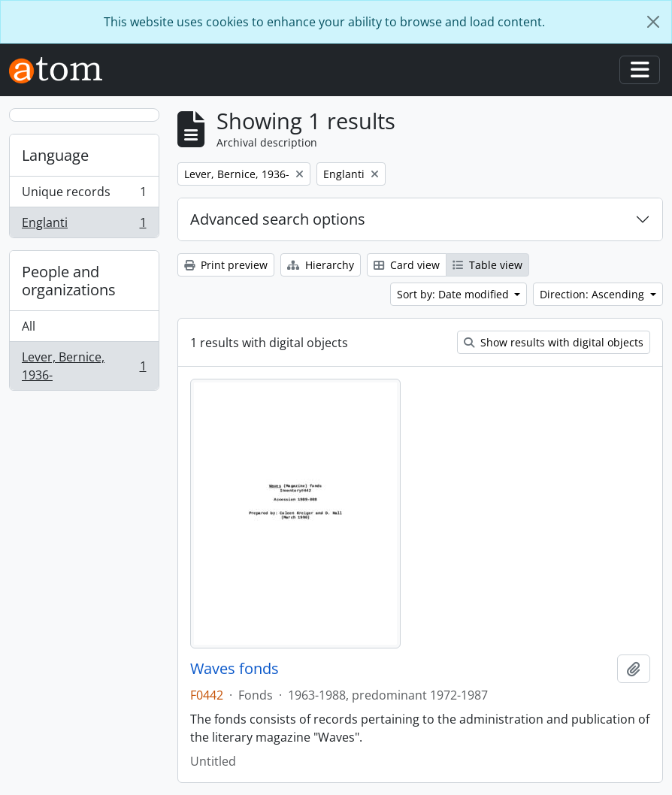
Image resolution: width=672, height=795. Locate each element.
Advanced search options (278, 219)
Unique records (84, 195)
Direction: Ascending (593, 294)
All (29, 326)
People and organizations (69, 281)
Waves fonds (235, 669)
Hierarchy (321, 265)
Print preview (226, 265)
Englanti (84, 225)
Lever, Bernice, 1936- (84, 366)
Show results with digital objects (554, 342)
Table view (487, 265)
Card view (407, 265)
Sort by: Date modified (454, 294)
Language (55, 155)
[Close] (653, 22)
